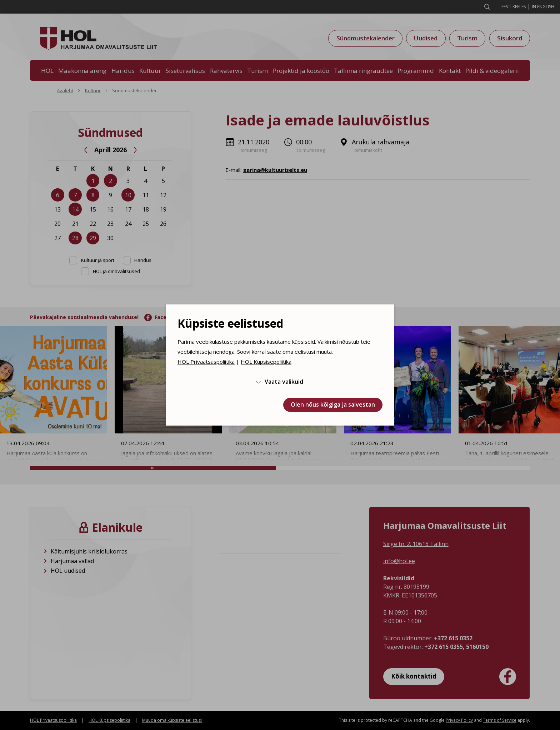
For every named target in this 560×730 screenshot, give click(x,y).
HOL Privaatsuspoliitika (206, 362)
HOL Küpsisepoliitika (266, 362)
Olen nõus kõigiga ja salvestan (333, 404)
